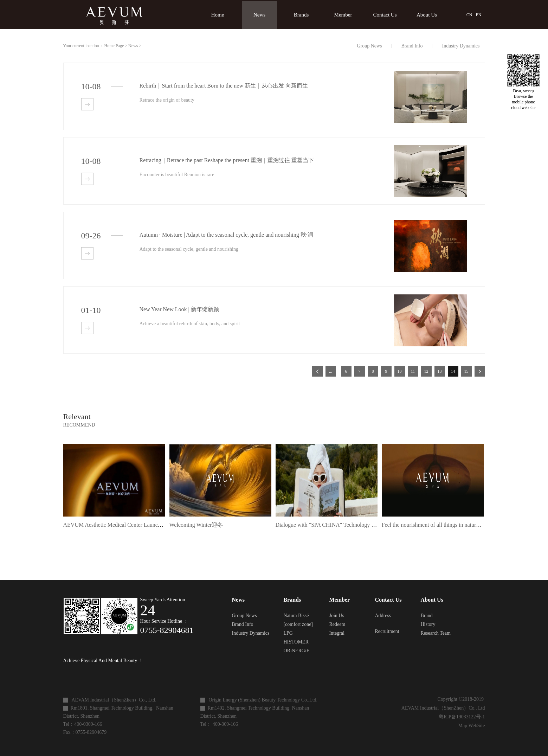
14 (453, 371)
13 (440, 371)
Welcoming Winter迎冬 (196, 525)
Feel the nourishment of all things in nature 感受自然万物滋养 (453, 525)
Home (218, 15)
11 (413, 371)
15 (466, 371)
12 (426, 371)
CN (469, 15)
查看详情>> (87, 104)
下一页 (480, 371)
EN (479, 15)
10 (400, 371)
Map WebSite (470, 726)
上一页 (317, 371)
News (133, 46)
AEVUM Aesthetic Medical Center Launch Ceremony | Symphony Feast (145, 525)
